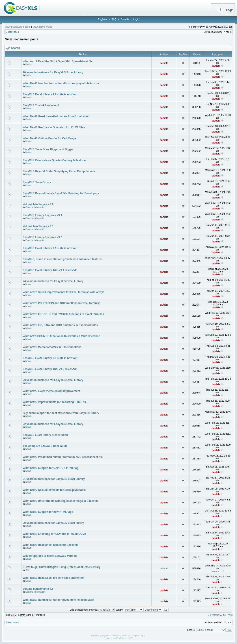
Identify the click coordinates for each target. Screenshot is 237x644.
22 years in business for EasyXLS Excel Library (53, 424)
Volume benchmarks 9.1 (38, 204)
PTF (131, 638)
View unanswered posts (17, 27)
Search (125, 19)
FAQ (114, 19)
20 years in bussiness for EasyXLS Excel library (53, 523)
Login (136, 19)
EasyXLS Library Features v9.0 (42, 237)
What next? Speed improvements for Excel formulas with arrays (64, 292)
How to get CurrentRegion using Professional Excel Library (62, 567)
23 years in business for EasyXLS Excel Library (53, 380)
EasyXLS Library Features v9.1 (42, 215)
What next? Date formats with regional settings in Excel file (61, 501)
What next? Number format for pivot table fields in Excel (59, 600)
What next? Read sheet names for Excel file (51, 545)
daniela (164, 63)
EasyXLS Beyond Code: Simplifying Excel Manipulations (59, 171)
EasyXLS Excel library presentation (45, 435)
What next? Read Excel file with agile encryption (54, 578)
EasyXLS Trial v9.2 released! (41, 105)
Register (102, 19)
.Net (27, 570)
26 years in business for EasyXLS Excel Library (53, 72)
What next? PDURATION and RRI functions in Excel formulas (62, 303)
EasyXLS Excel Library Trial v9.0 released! (50, 369)
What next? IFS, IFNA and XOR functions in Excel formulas (60, 325)
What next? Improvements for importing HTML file (55, 402)
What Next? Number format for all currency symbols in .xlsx (61, 83)
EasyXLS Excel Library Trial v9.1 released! (50, 270)
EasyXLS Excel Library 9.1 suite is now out (50, 248)
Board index (12, 32)
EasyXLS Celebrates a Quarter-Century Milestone (54, 160)
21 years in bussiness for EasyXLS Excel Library (54, 479)
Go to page (214, 615)
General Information (35, 207)
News (28, 64)
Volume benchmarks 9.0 (38, 226)
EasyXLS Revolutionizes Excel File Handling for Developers (61, 193)
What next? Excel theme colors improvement (52, 391)
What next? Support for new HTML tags (48, 512)
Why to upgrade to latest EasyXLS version (50, 556)
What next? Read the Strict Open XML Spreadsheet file (58, 61)
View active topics (42, 27)
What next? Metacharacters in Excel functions (52, 347)
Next (230, 615)
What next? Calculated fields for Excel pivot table (54, 490)
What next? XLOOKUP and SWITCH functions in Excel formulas (63, 314)
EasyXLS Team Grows (37, 182)
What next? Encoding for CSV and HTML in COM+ (55, 534)
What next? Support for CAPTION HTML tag (51, 468)
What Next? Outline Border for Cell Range (50, 138)
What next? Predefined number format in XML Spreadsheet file (63, 457)
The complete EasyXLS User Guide (45, 446)
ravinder (164, 568)
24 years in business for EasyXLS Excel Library (53, 281)
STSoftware (121, 638)
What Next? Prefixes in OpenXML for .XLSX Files (54, 127)
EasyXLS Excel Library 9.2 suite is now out (50, 94)
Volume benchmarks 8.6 (38, 589)
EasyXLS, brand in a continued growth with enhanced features (63, 259)
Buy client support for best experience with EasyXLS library (61, 413)
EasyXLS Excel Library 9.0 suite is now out (50, 358)
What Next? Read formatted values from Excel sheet (56, 116)
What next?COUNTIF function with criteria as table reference (61, 336)
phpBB (105, 636)
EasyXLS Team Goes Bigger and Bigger (48, 149)
